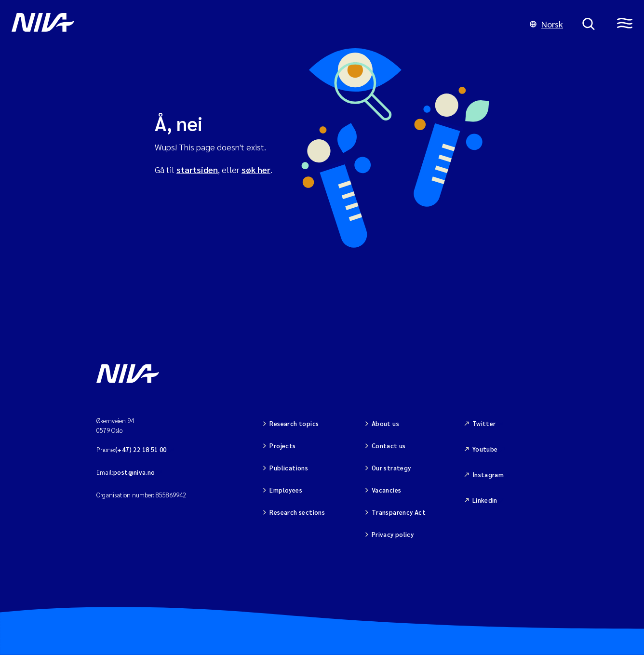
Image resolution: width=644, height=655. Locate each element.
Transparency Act (399, 512)
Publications (289, 468)
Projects (282, 446)
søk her (256, 169)
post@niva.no (134, 472)
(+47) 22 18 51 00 (141, 449)
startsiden (197, 169)
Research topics (294, 423)
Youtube (485, 449)
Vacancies (387, 490)
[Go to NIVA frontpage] (261, 24)
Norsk (546, 24)
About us (385, 423)
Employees (286, 490)
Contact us (389, 446)
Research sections (297, 512)
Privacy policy (393, 534)
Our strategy (391, 468)
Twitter (484, 423)
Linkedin (485, 500)
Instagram (488, 475)
